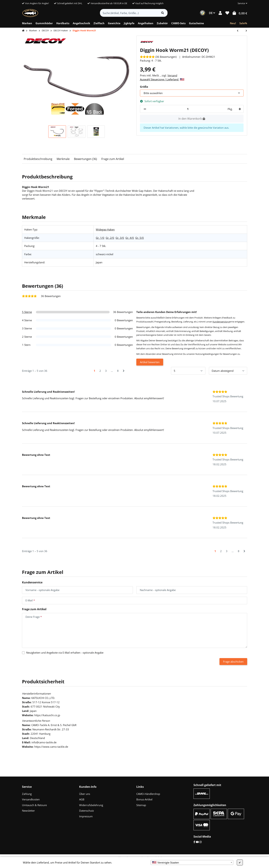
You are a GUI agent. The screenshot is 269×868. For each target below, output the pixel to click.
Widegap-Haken (105, 229)
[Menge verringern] (145, 109)
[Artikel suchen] (163, 13)
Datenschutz (87, 811)
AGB (82, 799)
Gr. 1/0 (100, 238)
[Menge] (188, 109)
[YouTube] (197, 842)
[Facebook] (194, 842)
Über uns (85, 794)
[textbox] (192, 862)
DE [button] (212, 13)
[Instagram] (200, 842)
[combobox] (192, 862)
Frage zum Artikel (113, 159)
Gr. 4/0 (130, 238)
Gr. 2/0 (110, 238)
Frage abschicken (233, 662)
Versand (172, 75)
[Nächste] (124, 371)
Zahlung (27, 794)
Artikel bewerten (150, 362)
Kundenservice (220, 322)
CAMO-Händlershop (148, 794)
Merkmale (63, 159)
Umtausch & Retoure (34, 805)
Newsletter (28, 811)
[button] (241, 3)
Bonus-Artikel (144, 799)
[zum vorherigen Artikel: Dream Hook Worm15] (239, 31)
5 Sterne (27, 312)
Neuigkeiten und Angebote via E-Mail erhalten (65, 653)
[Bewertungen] (158, 57)
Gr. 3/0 (120, 238)
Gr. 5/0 (140, 238)
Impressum (86, 816)
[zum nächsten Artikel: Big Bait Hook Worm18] (245, 31)
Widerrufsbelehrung (91, 805)
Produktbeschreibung (38, 159)
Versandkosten (31, 799)
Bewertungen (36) (85, 159)
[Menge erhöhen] (239, 109)
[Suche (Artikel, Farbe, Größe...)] (129, 13)
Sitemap (141, 805)
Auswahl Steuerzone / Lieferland (162, 79)
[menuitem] (27, 23)
